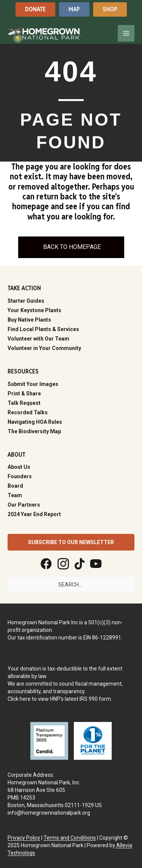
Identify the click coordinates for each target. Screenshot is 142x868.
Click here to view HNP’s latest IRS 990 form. (60, 699)
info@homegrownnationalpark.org (49, 813)
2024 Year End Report (34, 514)
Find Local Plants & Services (43, 329)
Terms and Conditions (70, 838)
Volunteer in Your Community (44, 348)
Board (15, 486)
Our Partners (24, 505)
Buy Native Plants (29, 320)
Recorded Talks (28, 412)
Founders (20, 476)
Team (15, 495)
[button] (35, 9)
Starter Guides (26, 301)
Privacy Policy (24, 838)
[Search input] (71, 585)
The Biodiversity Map (34, 431)
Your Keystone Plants (34, 310)
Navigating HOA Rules (35, 422)
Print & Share (24, 394)
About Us (19, 467)
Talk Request (24, 403)
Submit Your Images (33, 384)
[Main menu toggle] (126, 33)
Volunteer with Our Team (38, 339)
